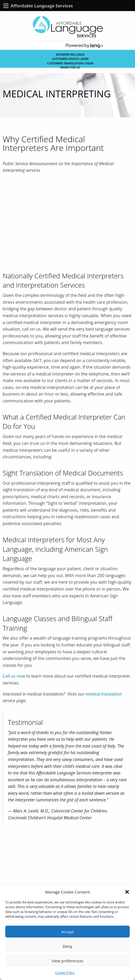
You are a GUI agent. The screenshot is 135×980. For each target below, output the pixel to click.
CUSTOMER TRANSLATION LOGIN (70, 63)
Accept (68, 932)
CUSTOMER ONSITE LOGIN (70, 59)
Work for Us (70, 67)
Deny (67, 946)
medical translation (104, 694)
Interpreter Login (70, 54)
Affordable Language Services (42, 6)
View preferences (67, 961)
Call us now (14, 676)
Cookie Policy (65, 973)
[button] (127, 892)
